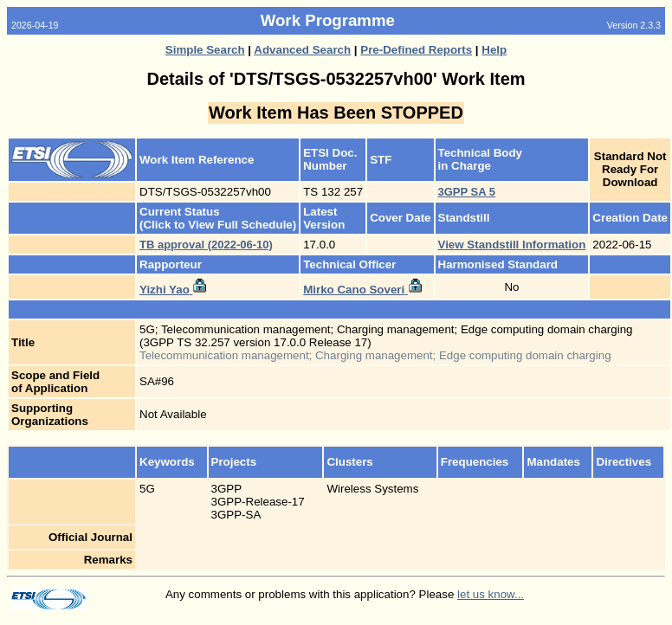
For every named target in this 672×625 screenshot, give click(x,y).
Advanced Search (302, 50)
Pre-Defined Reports (416, 50)
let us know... (491, 594)
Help (494, 50)
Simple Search (205, 50)
